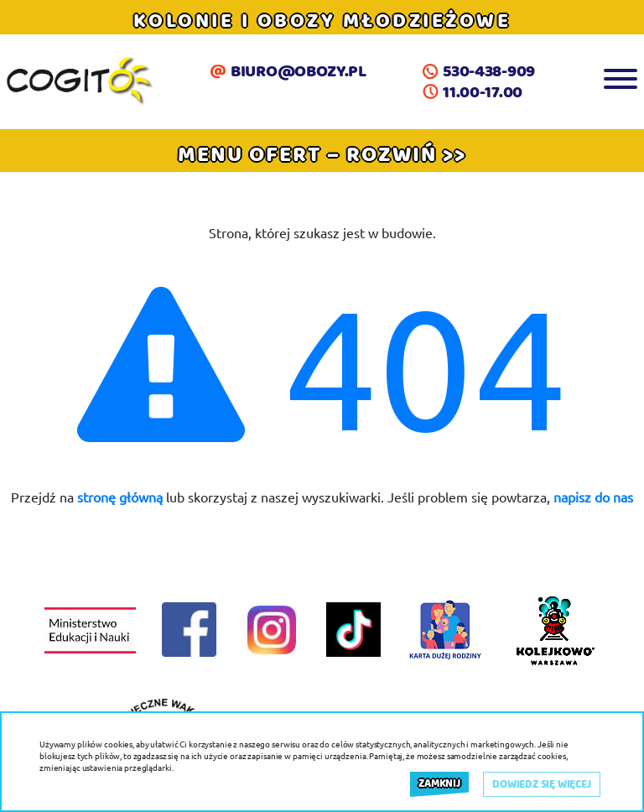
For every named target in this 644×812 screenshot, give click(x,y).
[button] (322, 154)
